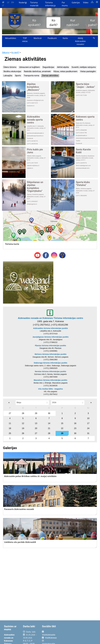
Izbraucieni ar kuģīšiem (29, 67)
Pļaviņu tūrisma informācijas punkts (51, 346)
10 (88, 418)
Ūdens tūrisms (10, 67)
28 (23, 413)
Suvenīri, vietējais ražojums (84, 67)
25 (10, 433)
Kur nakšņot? (73, 22)
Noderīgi (23, 3)
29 (36, 413)
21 (49, 428)
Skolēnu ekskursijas (12, 71)
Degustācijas (48, 67)
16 (75, 423)
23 (75, 428)
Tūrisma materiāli (34, 4)
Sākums (6, 53)
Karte (65, 38)
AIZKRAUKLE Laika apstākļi (78, 634)
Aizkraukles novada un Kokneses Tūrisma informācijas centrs (50, 318)
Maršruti (38, 38)
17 (88, 423)
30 (49, 413)
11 (10, 423)
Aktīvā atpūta (63, 67)
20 (36, 428)
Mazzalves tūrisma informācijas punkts (50, 380)
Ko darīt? (54, 22)
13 (36, 423)
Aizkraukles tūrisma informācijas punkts (51, 328)
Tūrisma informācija (50, 4)
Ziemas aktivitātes (50, 76)
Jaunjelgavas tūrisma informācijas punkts (50, 337)
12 (23, 423)
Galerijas (76, 3)
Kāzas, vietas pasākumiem (65, 71)
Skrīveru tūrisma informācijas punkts (51, 354)
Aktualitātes (11, 38)
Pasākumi (52, 38)
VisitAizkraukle (49, 635)
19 (23, 428)
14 (49, 423)
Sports (18, 76)
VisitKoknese (51, 638)
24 (88, 428)
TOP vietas (25, 40)
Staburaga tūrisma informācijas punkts (50, 363)
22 (62, 428)
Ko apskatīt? (34, 22)
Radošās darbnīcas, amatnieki (37, 71)
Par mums (65, 4)
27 (10, 413)
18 (10, 428)
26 (23, 433)
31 (88, 433)
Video (86, 3)
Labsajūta (8, 76)
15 (62, 423)
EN (13, 2)
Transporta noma (31, 76)
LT (3, 5)
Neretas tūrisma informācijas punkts (51, 371)
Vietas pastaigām (88, 71)
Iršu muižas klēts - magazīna (50, 389)
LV (8, 2)
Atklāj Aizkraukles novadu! (80, 41)
